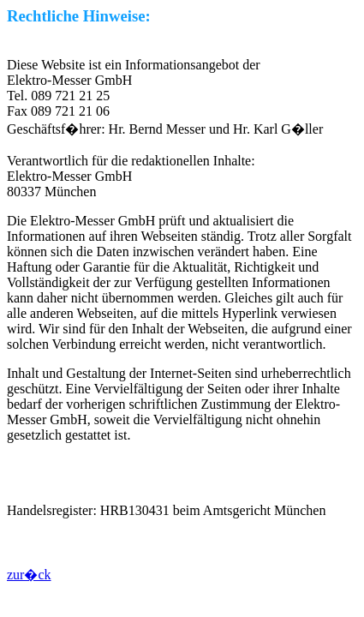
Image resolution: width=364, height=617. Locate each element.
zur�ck (29, 575)
